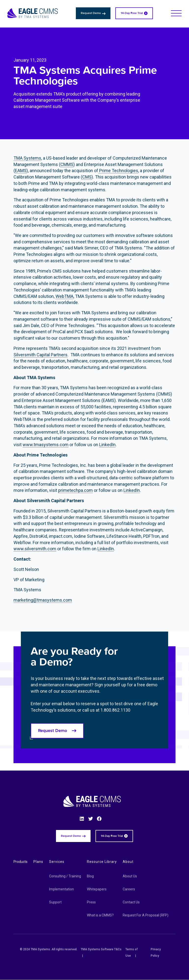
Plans (38, 862)
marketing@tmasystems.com (43, 600)
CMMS (67, 164)
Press (91, 902)
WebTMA (64, 296)
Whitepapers (97, 889)
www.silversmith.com (35, 549)
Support (55, 902)
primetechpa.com (75, 490)
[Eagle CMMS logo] (33, 13)
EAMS (21, 171)
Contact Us (131, 902)
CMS (87, 177)
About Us (130, 876)
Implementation (61, 889)
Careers (129, 889)
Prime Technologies (118, 171)
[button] (176, 13)
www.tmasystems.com (46, 445)
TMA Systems (27, 158)
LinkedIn (107, 445)
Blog (90, 876)
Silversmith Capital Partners (40, 355)
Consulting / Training (65, 876)
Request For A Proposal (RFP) (146, 915)
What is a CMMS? (100, 915)
